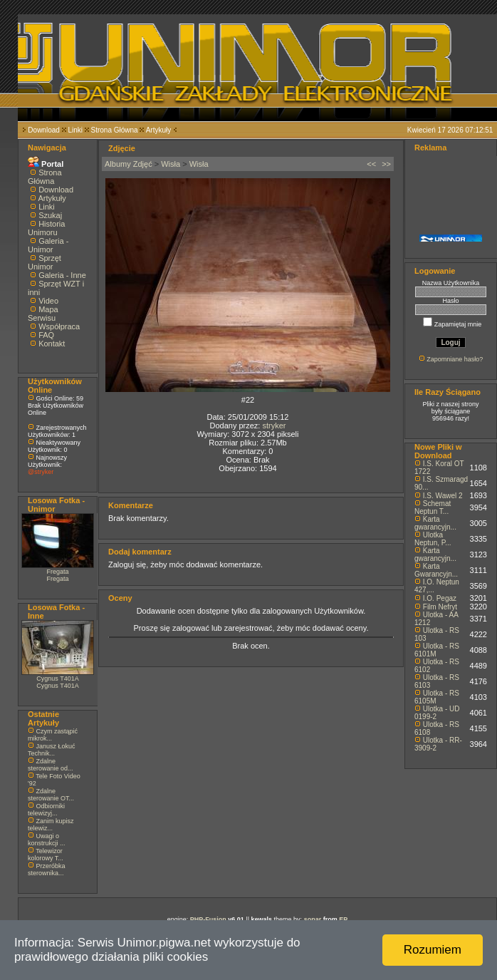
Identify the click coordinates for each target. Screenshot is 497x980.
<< (371, 164)
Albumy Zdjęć (129, 164)
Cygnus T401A (57, 679)
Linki (75, 130)
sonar (313, 919)
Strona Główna (115, 130)
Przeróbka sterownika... (47, 870)
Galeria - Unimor (48, 245)
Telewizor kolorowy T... (46, 855)
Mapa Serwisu (43, 314)
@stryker (41, 472)
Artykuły (159, 130)
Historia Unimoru (46, 228)
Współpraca (59, 326)
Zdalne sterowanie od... (51, 765)
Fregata (57, 572)
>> (386, 164)
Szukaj (50, 215)
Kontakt (52, 344)
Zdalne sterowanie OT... (51, 795)
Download (43, 130)
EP (343, 919)
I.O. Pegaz (440, 598)
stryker (274, 425)
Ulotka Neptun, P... (433, 539)
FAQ (46, 335)
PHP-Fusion (208, 919)
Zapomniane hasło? (455, 359)
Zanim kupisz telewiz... (51, 825)
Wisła (171, 164)
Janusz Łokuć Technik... (52, 750)
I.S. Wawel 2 (443, 496)
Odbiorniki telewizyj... (46, 810)
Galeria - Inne (62, 275)
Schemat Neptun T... (433, 507)
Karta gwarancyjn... (435, 523)
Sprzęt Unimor (45, 262)
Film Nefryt (440, 607)
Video (48, 301)
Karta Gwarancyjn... (436, 570)
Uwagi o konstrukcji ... (47, 840)
